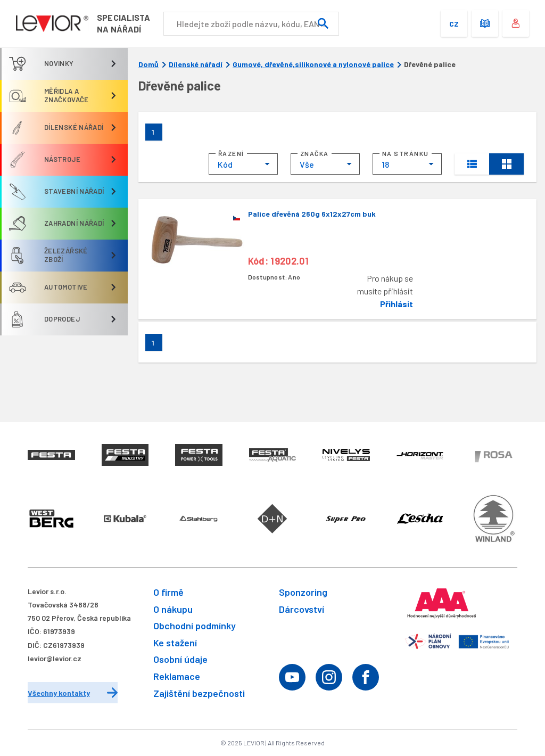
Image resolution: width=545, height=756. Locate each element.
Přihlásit (397, 304)
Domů (148, 64)
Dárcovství (302, 609)
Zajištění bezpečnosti (199, 693)
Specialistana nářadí (132, 23)
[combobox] (243, 164)
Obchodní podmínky (195, 626)
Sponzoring (303, 592)
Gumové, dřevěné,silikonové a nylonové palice (313, 64)
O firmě (168, 592)
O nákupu (173, 609)
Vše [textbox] (307, 164)
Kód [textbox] (225, 164)
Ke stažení (175, 643)
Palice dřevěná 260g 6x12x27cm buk (312, 214)
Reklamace (177, 676)
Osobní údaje (180, 659)
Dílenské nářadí (196, 64)
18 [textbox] (385, 164)
